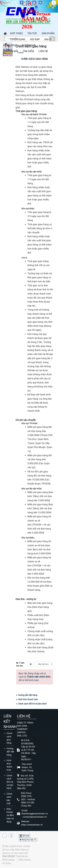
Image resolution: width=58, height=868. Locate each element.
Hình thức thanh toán (28, 699)
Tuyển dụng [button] (18, 39)
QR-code (24, 836)
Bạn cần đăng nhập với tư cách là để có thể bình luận (35, 677)
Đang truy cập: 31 (28, 840)
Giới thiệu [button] (16, 33)
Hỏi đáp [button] (35, 39)
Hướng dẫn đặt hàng (28, 695)
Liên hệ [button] (43, 51)
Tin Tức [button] (32, 33)
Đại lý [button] (48, 39)
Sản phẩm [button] (48, 33)
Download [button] (29, 45)
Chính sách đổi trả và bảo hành (32, 704)
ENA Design (8, 860)
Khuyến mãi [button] (11, 51)
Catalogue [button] (10, 45)
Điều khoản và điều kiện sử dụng (10, 815)
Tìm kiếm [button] (28, 51)
